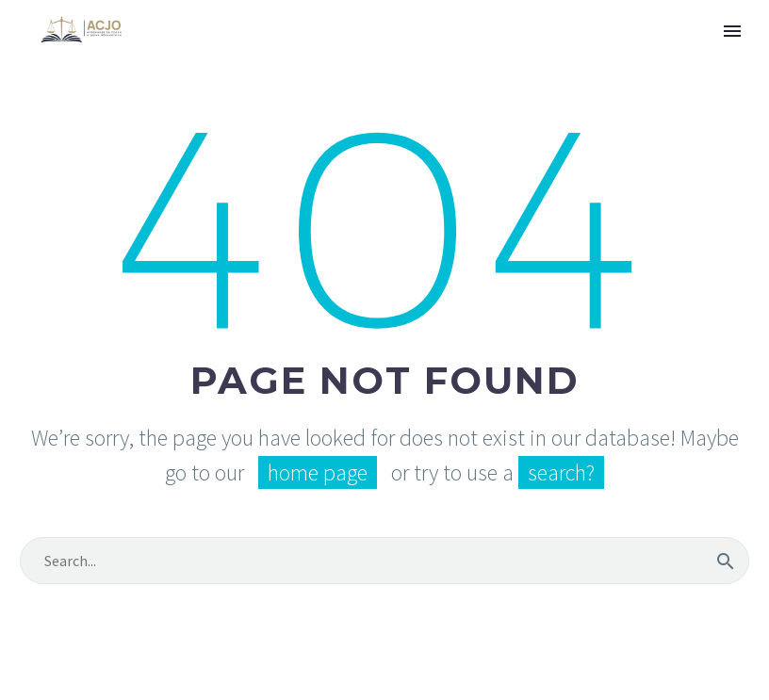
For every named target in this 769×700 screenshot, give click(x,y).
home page (318, 472)
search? (561, 472)
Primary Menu (732, 31)
